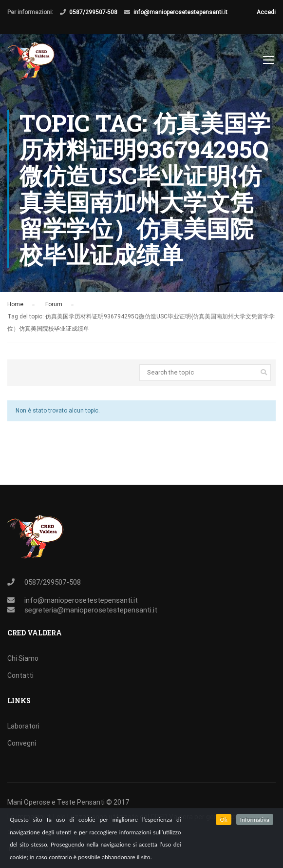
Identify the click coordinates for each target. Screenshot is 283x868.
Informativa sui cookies (43, 848)
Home (15, 304)
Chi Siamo (23, 658)
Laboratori (23, 726)
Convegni (22, 743)
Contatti (20, 675)
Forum (54, 304)
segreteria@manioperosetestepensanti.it (91, 610)
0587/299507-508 (93, 12)
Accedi (266, 12)
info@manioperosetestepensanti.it (180, 12)
